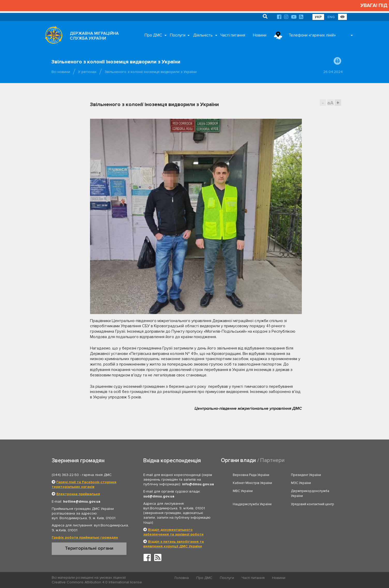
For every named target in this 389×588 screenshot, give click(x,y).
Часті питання (233, 35)
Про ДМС (153, 35)
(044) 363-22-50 (65, 475)
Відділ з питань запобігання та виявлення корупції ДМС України (174, 544)
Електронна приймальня (78, 494)
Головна (182, 578)
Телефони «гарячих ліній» (312, 35)
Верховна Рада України (251, 475)
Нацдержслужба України (252, 504)
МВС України (243, 491)
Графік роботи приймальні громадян (85, 537)
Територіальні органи (89, 548)
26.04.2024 (333, 72)
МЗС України (301, 483)
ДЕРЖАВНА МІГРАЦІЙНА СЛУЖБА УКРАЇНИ (94, 36)
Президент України (306, 475)
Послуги (178, 35)
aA (330, 103)
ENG (331, 17)
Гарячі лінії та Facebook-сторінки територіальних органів (84, 484)
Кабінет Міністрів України (252, 483)
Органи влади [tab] (238, 460)
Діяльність (203, 35)
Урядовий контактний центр (313, 504)
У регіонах (87, 72)
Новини (260, 35)
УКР (318, 17)
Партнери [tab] (272, 460)
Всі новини (61, 72)
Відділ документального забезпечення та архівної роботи (173, 532)
